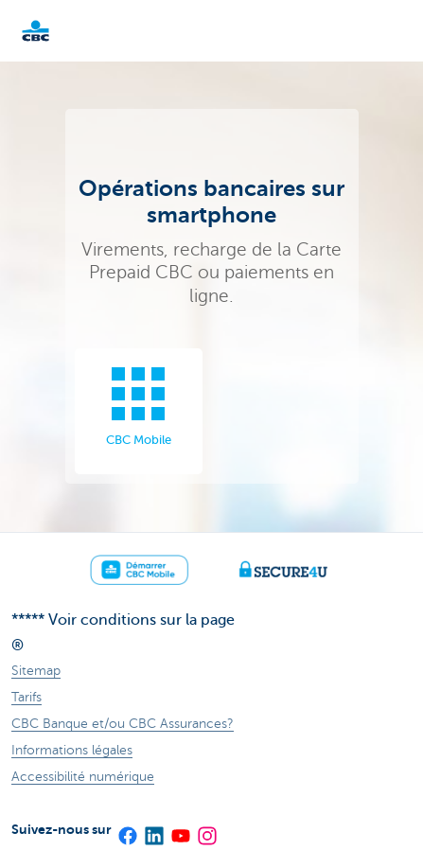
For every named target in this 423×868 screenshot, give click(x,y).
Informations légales (72, 750)
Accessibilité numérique (83, 777)
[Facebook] (127, 829)
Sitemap (36, 671)
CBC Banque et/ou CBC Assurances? (123, 724)
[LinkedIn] (153, 829)
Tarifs (26, 697)
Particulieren (66, 31)
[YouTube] (180, 829)
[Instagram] (206, 829)
